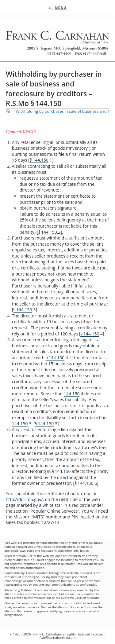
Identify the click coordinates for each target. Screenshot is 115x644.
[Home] (8, 111)
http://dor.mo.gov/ (24, 499)
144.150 (72, 394)
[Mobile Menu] (57, 8)
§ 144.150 (39, 160)
